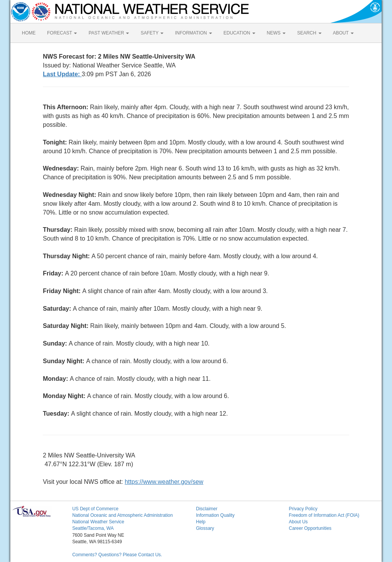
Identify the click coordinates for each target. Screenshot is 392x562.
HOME (29, 33)
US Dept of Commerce (96, 509)
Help (201, 522)
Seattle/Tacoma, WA (93, 528)
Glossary (205, 528)
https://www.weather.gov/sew (164, 482)
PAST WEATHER (109, 33)
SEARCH (309, 33)
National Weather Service (98, 522)
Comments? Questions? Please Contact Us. (117, 555)
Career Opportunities (310, 528)
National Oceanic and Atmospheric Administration (123, 515)
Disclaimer (207, 509)
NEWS (276, 33)
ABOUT (343, 33)
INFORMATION (193, 33)
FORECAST (62, 33)
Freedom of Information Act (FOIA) (324, 515)
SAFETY (152, 33)
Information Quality (215, 515)
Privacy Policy (303, 509)
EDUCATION (239, 33)
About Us (298, 522)
